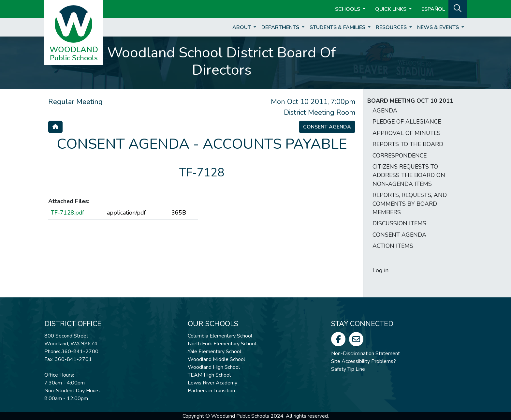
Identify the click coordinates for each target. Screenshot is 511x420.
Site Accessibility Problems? (364, 361)
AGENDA (385, 111)
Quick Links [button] (391, 9)
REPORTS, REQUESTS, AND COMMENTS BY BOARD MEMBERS (410, 204)
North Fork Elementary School (222, 344)
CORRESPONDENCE (400, 156)
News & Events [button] (439, 27)
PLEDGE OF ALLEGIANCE (407, 122)
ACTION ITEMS (393, 246)
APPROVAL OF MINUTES (407, 133)
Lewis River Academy (212, 383)
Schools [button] (348, 9)
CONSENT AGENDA (399, 235)
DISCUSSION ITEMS (399, 223)
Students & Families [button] (338, 27)
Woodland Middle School (216, 359)
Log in (380, 270)
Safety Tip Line (348, 369)
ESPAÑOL (433, 9)
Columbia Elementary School (220, 336)
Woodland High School (214, 367)
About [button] (242, 27)
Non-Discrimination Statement (365, 353)
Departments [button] (281, 27)
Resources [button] (392, 27)
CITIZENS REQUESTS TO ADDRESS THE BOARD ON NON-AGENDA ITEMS (409, 175)
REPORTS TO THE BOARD (408, 144)
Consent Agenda (327, 127)
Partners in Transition (211, 391)
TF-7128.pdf (67, 213)
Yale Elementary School (214, 352)
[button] (458, 8)
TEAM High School (209, 375)
